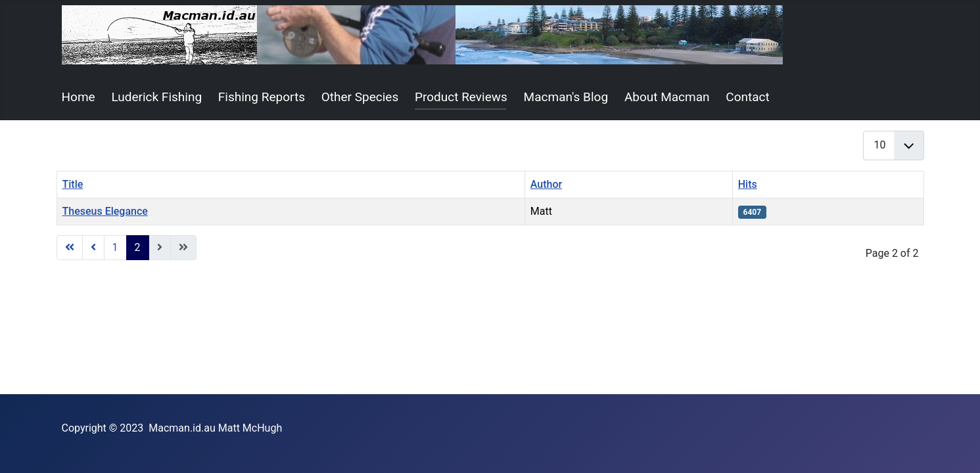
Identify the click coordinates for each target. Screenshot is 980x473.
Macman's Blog (566, 97)
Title (73, 184)
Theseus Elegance (105, 211)
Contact (747, 97)
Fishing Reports (262, 97)
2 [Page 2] (138, 247)
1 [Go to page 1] (115, 247)
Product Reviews (461, 97)
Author (546, 184)
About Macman (667, 97)
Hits (748, 184)
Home (79, 97)
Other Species (360, 97)
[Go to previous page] (93, 248)
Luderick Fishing (156, 97)
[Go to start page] (70, 248)
